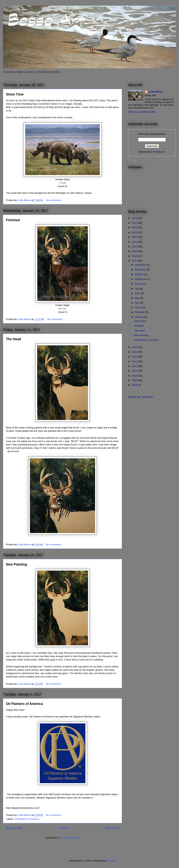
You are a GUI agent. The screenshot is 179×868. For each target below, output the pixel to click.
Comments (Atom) (70, 838)
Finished (13, 220)
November (141, 269)
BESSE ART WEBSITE (141, 397)
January (139, 317)
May (137, 298)
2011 (135, 371)
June (138, 293)
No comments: (54, 200)
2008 (135, 385)
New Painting (17, 564)
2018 (135, 256)
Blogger (111, 861)
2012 (135, 366)
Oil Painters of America (24, 704)
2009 (135, 380)
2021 (135, 242)
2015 (135, 352)
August (139, 284)
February (140, 312)
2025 (135, 223)
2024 (135, 227)
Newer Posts (14, 828)
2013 (135, 361)
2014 (135, 357)
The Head (14, 339)
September (141, 279)
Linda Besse (156, 92)
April (138, 303)
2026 (135, 218)
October (139, 274)
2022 (135, 237)
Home (63, 828)
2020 (135, 247)
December (141, 265)
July (137, 289)
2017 (135, 261)
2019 (135, 251)
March (139, 307)
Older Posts (111, 828)
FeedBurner (159, 152)
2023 (135, 232)
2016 (135, 347)
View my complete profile (142, 112)
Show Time (15, 94)
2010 (135, 376)
